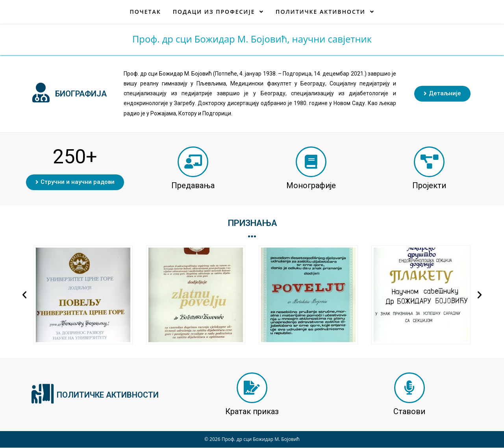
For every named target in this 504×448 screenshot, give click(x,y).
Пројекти (429, 185)
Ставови (409, 412)
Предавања (193, 185)
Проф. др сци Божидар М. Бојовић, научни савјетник (252, 39)
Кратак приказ (252, 412)
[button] (442, 94)
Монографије (311, 185)
